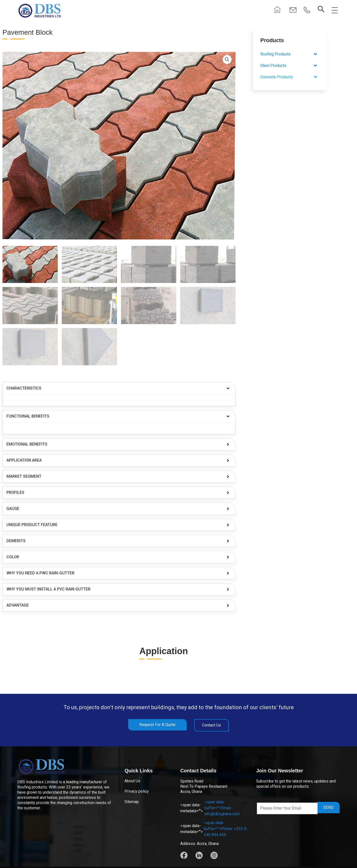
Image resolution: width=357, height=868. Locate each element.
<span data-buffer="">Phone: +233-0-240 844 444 (214, 829)
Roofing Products (290, 54)
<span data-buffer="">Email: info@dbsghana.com (210, 808)
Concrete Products (290, 77)
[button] (307, 11)
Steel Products (290, 66)
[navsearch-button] (321, 9)
